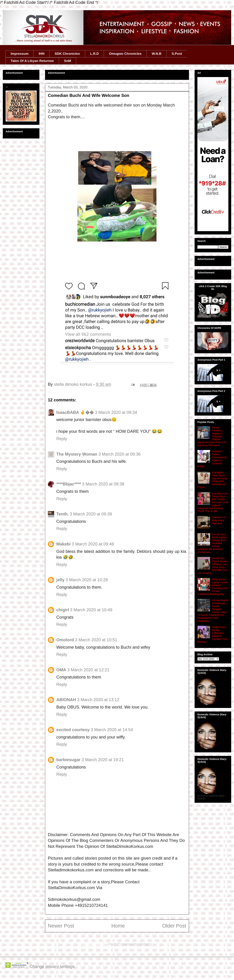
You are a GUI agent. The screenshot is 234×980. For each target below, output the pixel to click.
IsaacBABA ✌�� (75, 412)
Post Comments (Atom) (130, 944)
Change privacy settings (52, 966)
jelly (60, 580)
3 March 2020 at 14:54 (112, 730)
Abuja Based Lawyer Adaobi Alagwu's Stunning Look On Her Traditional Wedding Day (213, 587)
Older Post (174, 926)
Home (118, 926)
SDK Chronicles (67, 54)
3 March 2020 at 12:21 (88, 670)
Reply (62, 439)
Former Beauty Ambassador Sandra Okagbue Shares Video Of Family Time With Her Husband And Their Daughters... (213, 611)
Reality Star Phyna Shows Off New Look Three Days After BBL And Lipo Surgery (212, 566)
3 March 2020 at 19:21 (103, 760)
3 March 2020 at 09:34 (116, 412)
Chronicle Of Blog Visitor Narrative (219, 520)
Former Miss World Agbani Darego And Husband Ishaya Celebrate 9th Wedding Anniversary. (212, 543)
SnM (68, 61)
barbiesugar (68, 760)
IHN (42, 54)
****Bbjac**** (69, 484)
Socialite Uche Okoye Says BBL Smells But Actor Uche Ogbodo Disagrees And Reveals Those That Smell (213, 502)
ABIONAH (66, 700)
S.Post (177, 54)
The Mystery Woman (77, 454)
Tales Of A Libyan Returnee (32, 61)
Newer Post (61, 926)
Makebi (63, 544)
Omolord (65, 640)
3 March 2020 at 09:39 (91, 514)
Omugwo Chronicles (125, 54)
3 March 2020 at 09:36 (119, 454)
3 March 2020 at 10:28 (87, 580)
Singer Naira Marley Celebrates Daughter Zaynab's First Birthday (212, 634)
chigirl (63, 610)
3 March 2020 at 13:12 (98, 700)
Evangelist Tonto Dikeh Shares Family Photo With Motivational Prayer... (213, 480)
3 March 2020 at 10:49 (91, 610)
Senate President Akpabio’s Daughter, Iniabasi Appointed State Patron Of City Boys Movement (212, 436)
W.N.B (157, 54)
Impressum (20, 54)
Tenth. (62, 514)
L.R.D (94, 54)
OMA (61, 670)
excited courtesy (73, 730)
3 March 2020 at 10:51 (96, 640)
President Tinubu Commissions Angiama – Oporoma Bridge (212, 459)
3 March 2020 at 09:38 (103, 484)
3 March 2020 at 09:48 (93, 544)
